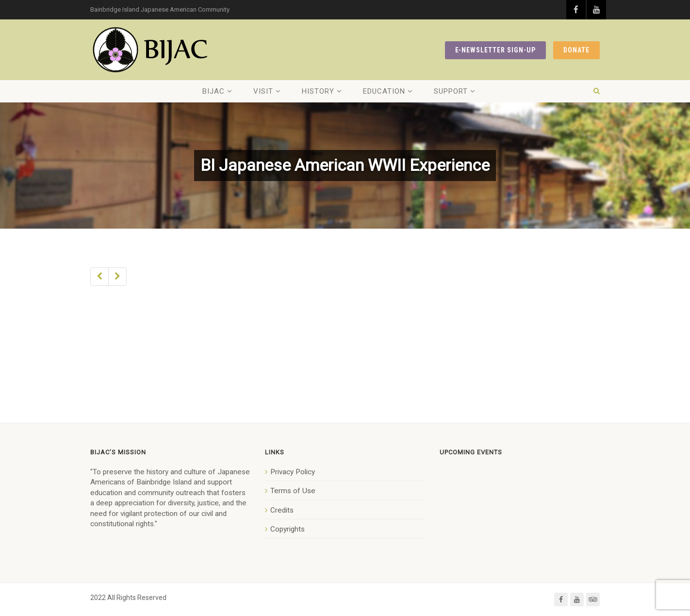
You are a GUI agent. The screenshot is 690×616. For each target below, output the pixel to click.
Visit (263, 91)
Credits (282, 510)
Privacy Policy (293, 472)
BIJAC (214, 91)
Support (451, 91)
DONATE (576, 50)
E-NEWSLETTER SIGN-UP (496, 50)
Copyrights (287, 529)
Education (384, 91)
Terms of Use (293, 491)
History (318, 91)
